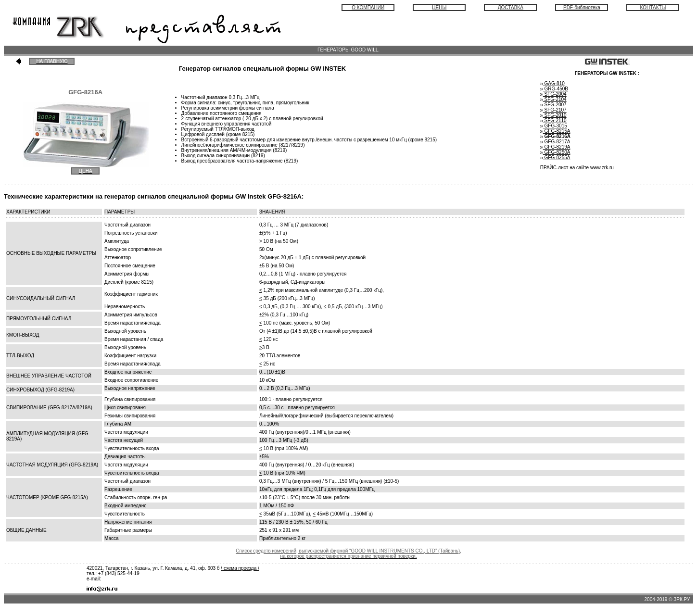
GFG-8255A (555, 157)
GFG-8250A (555, 152)
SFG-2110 (553, 120)
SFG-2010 (553, 115)
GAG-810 (554, 83)
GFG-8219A (555, 147)
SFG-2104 (553, 99)
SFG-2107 (553, 110)
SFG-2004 (553, 94)
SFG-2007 (553, 105)
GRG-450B (554, 89)
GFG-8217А (555, 142)
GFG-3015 (555, 126)
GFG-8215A (555, 131)
